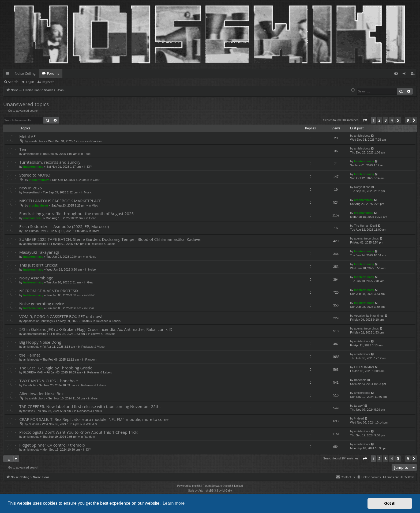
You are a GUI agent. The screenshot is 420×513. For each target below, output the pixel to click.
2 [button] (380, 120)
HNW (95, 231)
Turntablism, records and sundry (50, 162)
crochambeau (39, 205)
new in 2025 (31, 188)
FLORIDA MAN (33, 372)
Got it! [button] (390, 503)
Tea (23, 149)
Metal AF (27, 136)
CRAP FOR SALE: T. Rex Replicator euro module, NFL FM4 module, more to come (94, 419)
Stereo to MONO (35, 175)
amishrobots (37, 141)
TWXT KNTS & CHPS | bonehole (49, 381)
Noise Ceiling (25, 73)
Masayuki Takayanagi (39, 252)
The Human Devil (35, 231)
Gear (96, 180)
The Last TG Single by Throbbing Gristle (56, 368)
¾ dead (34, 424)
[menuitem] (396, 74)
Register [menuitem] (414, 74)
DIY (89, 167)
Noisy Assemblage (36, 278)
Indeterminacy (33, 167)
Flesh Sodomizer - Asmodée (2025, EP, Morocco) (64, 226)
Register (48, 82)
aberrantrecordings (36, 244)
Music (88, 192)
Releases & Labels (103, 244)
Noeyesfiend (31, 192)
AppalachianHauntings (38, 321)
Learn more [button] (174, 503)
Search (13, 82)
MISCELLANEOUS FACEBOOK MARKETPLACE (60, 201)
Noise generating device (42, 304)
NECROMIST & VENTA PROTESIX (49, 291)
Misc (95, 205)
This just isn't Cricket (38, 265)
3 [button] (386, 120)
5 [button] (398, 120)
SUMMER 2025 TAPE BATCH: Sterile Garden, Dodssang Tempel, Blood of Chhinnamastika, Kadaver (111, 239)
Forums (53, 73)
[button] (365, 120)
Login (30, 82)
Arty (201, 491)
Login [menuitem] (405, 74)
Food (87, 154)
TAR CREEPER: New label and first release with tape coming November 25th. (90, 406)
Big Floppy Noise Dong (40, 342)
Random (96, 141)
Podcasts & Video (93, 347)
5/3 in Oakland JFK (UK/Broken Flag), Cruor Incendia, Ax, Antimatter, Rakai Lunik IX (96, 329)
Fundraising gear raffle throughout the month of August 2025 (76, 214)
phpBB (196, 486)
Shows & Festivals (103, 334)
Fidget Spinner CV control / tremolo (52, 445)
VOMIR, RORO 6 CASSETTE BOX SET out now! (61, 316)
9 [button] (408, 120)
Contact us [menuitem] (345, 477)
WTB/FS (91, 424)
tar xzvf (28, 411)
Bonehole (30, 385)
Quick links (8, 74)
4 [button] (392, 120)
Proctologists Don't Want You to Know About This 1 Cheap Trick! (79, 432)
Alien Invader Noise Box (42, 394)
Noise (92, 257)
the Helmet (30, 355)
